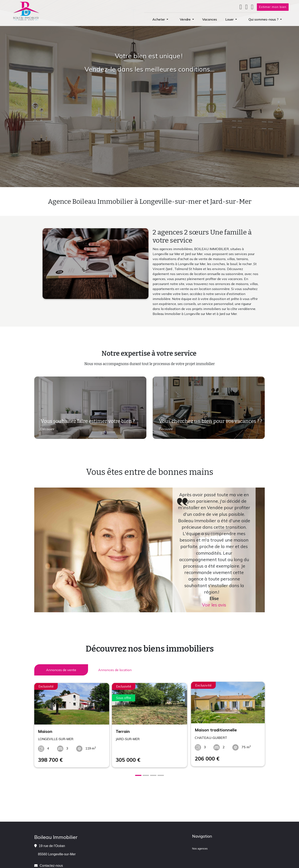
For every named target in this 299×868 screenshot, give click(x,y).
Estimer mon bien (273, 7)
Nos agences (200, 846)
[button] (160, 19)
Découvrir (47, 430)
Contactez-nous (51, 863)
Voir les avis (214, 605)
